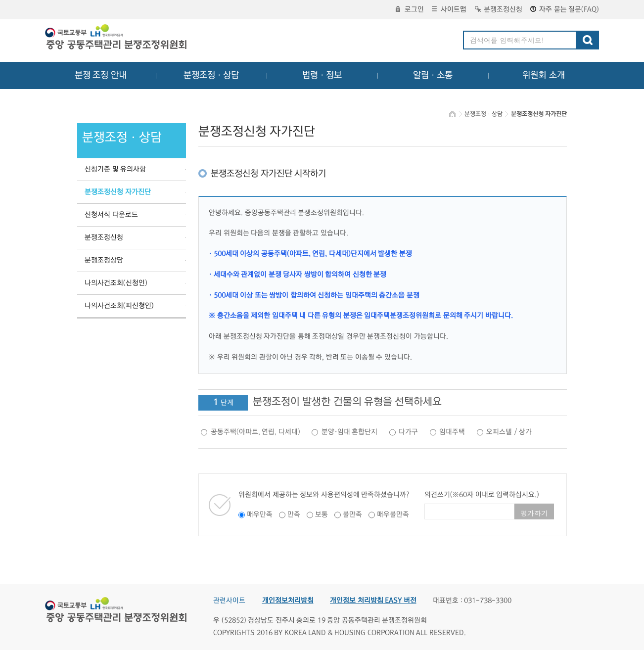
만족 (294, 514)
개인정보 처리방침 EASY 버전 (373, 601)
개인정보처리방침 (288, 601)
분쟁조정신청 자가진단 (118, 192)
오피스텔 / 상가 (509, 432)
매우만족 (260, 514)
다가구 (408, 432)
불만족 (352, 514)
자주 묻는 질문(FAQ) (565, 9)
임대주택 (452, 432)
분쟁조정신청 (499, 9)
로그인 (410, 9)
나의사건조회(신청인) (116, 283)
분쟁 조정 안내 (101, 75)
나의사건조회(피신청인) (119, 306)
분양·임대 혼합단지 (350, 432)
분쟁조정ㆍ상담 (211, 75)
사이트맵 (449, 9)
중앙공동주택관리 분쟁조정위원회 (117, 38)
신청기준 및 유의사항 (115, 169)
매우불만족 (393, 514)
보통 (322, 514)
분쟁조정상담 (104, 260)
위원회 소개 (544, 75)
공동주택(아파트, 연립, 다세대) (255, 432)
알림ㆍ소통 (433, 75)
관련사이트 (229, 601)
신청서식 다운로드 (111, 215)
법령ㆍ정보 (322, 75)
